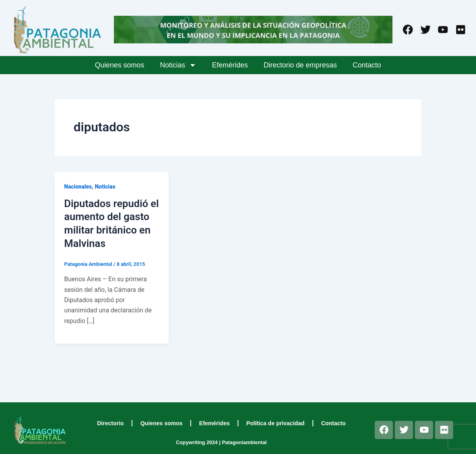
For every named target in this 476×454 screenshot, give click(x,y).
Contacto (367, 65)
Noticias (178, 65)
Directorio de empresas (300, 65)
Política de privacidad (275, 423)
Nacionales (78, 187)
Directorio (110, 423)
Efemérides (230, 65)
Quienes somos (120, 65)
